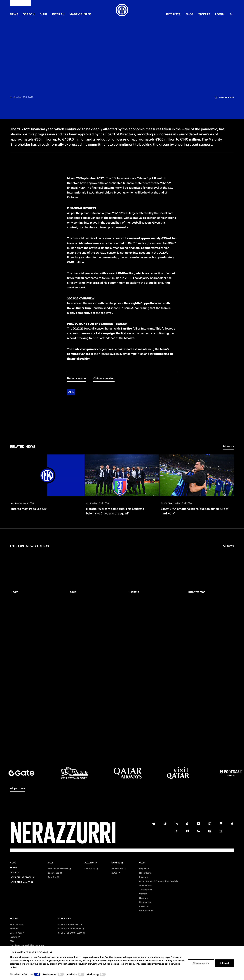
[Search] (232, 14)
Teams (13, 868)
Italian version (76, 352)
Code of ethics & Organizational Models (158, 881)
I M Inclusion (145, 902)
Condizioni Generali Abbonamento (27, 945)
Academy (89, 863)
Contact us (90, 869)
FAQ (12, 941)
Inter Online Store (21, 877)
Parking (14, 937)
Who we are (117, 869)
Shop (189, 14)
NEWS (14, 14)
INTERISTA (173, 14)
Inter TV (58, 14)
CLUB (43, 14)
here (22, 964)
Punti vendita (16, 925)
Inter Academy (146, 911)
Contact (143, 894)
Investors (144, 877)
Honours (143, 898)
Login (220, 14)
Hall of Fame (145, 873)
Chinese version (104, 352)
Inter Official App (20, 882)
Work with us (145, 886)
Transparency (146, 890)
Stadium (14, 929)
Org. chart (144, 869)
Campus (116, 863)
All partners (18, 788)
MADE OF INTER (80, 14)
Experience (54, 873)
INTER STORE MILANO (68, 925)
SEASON (29, 14)
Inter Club (144, 906)
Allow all (224, 963)
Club (71, 366)
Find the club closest (58, 869)
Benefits (52, 877)
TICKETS (204, 14)
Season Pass (16, 933)
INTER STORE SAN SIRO (69, 929)
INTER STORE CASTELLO (70, 933)
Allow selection (201, 963)
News (13, 863)
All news (228, 420)
